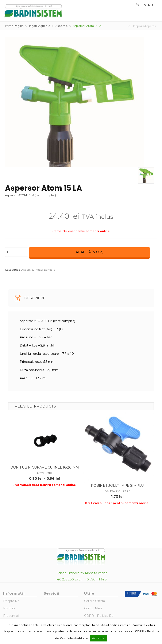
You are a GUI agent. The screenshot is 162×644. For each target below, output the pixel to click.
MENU (151, 5)
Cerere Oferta (95, 601)
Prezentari (11, 616)
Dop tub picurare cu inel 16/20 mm (45, 467)
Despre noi (12, 601)
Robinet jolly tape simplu (117, 486)
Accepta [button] (98, 638)
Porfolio (9, 608)
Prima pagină (14, 26)
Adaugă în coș (90, 252)
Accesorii (45, 473)
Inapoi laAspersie (145, 26)
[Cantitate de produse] (16, 252)
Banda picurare (117, 491)
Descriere (30, 298)
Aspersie (62, 26)
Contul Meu (93, 608)
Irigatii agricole (40, 26)
